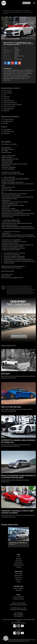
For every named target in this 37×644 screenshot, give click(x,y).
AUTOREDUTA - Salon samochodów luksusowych (4, 3)
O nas (18, 557)
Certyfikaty (19, 567)
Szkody (18, 582)
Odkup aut (18, 580)
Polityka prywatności (19, 565)
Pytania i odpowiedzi (18, 597)
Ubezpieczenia (18, 576)
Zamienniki (19, 590)
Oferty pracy (19, 561)
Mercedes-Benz (26, 11)
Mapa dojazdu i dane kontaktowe (18, 605)
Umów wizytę (26, 3)
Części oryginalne (19, 588)
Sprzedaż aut (18, 578)
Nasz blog (18, 559)
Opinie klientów (19, 563)
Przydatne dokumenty (19, 599)
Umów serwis (19, 574)
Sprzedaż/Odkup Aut (16, 11)
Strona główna (6, 11)
